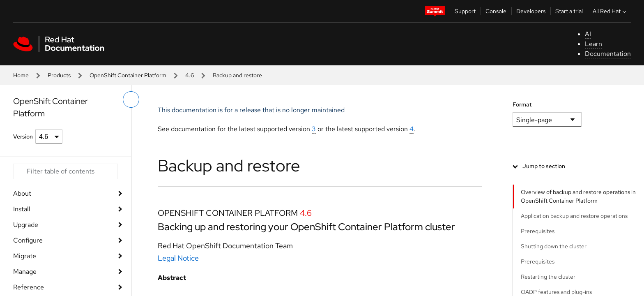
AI (588, 34)
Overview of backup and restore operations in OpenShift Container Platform (578, 196)
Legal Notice (178, 258)
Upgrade (26, 225)
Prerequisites (538, 231)
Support (465, 11)
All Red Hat (610, 11)
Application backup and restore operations (574, 216)
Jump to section (544, 166)
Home (21, 75)
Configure (28, 240)
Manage (25, 272)
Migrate (25, 256)
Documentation (608, 54)
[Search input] (66, 171)
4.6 (190, 75)
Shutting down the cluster (554, 246)
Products (59, 75)
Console (496, 11)
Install (22, 209)
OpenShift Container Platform (128, 75)
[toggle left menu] (131, 99)
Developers (531, 11)
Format (522, 104)
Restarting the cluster (548, 277)
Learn (593, 44)
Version (23, 136)
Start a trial (569, 11)
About (22, 193)
